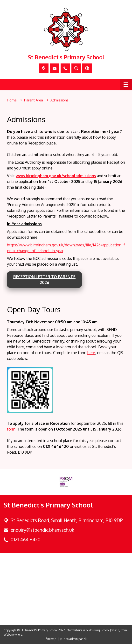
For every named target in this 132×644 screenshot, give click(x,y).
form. (12, 429)
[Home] (12, 100)
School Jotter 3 (110, 630)
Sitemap (51, 639)
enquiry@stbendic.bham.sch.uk (42, 530)
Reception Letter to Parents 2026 (44, 280)
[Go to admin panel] (73, 639)
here (91, 352)
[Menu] (126, 85)
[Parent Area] (34, 100)
